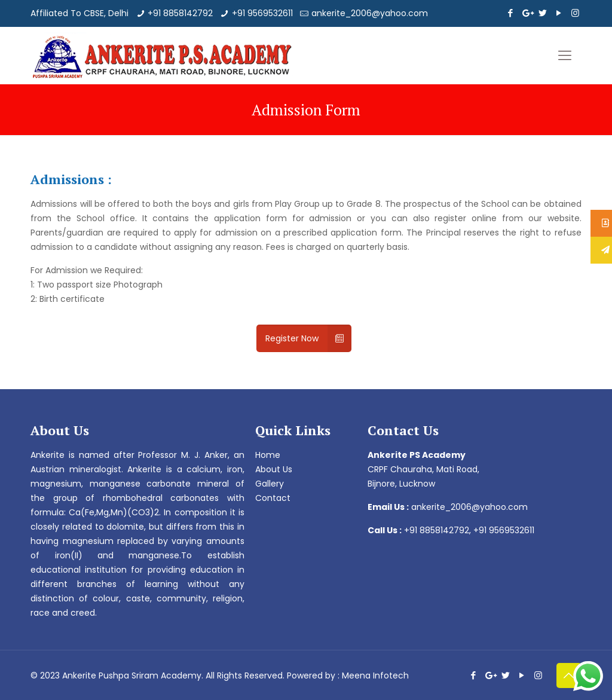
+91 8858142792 (180, 13)
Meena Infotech (375, 675)
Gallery (270, 484)
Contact (273, 498)
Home (268, 455)
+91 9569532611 (262, 13)
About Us (274, 469)
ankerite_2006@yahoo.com (370, 13)
